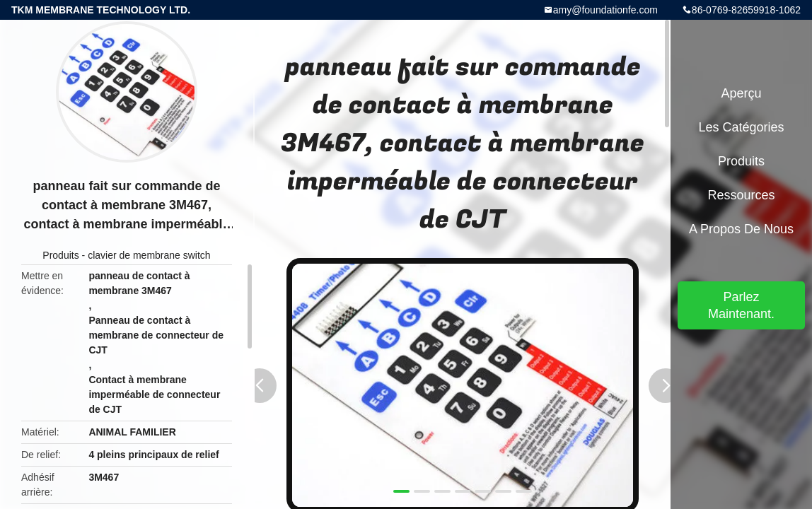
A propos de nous (741, 229)
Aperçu (741, 93)
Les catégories (741, 127)
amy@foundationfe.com (605, 10)
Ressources (741, 195)
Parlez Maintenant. (741, 305)
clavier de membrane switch (149, 255)
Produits (60, 255)
